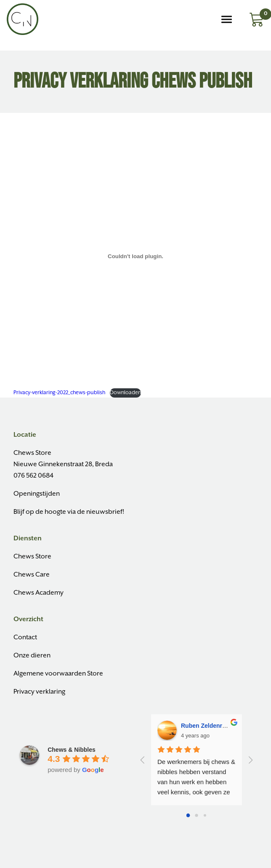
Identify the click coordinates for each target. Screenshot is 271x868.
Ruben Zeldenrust (206, 726)
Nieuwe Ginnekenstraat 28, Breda (63, 464)
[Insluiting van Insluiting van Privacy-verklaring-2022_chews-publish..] (135, 256)
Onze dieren (32, 656)
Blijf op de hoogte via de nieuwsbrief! (69, 512)
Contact (25, 637)
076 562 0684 (33, 476)
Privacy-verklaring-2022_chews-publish (59, 393)
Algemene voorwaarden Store (58, 674)
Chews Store (32, 453)
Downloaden (125, 393)
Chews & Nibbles (72, 750)
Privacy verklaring (39, 692)
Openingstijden (37, 494)
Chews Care (32, 575)
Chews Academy (39, 593)
